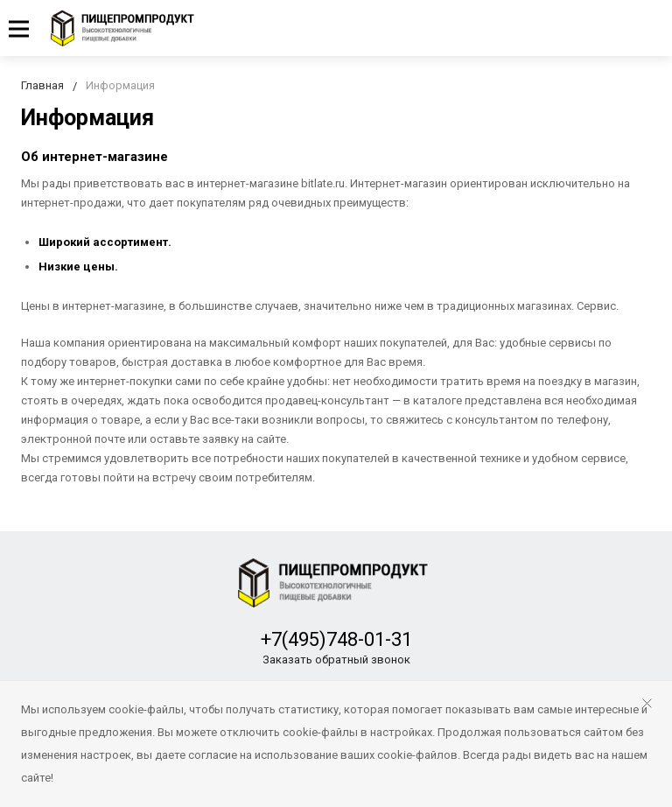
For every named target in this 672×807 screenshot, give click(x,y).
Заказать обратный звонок (336, 660)
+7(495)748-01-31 (336, 639)
